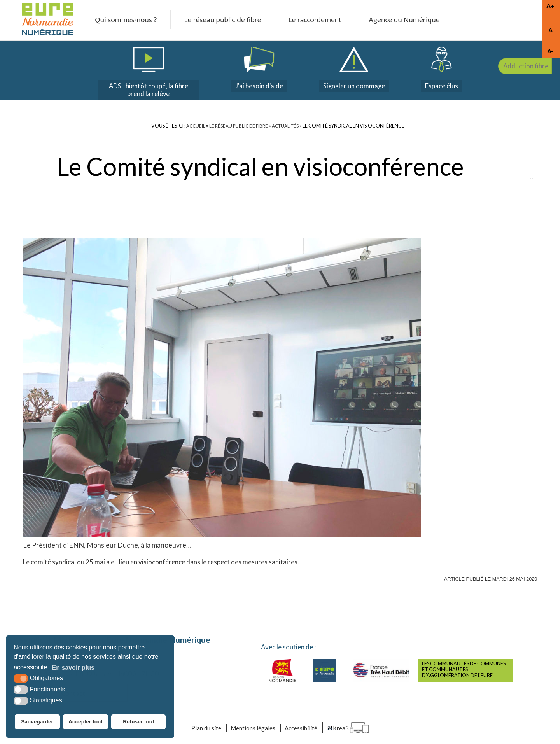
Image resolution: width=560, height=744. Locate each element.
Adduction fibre (533, 106)
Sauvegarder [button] (37, 723)
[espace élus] (444, 70)
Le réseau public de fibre (220, 20)
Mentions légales (252, 730)
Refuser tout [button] (139, 723)
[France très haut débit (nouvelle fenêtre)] (381, 672)
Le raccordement (315, 20)
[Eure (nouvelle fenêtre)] (325, 672)
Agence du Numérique (408, 20)
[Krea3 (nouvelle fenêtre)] (353, 730)
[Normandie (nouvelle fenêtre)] (283, 672)
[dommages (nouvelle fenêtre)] (353, 70)
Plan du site (202, 730)
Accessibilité (304, 730)
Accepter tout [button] (86, 723)
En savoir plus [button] (73, 669)
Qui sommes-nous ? (119, 20)
